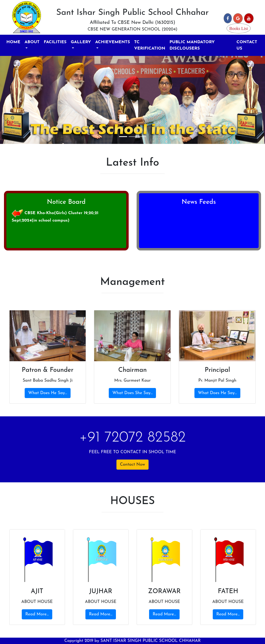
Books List (239, 28)
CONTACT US (247, 45)
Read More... (37, 614)
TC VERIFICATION (150, 45)
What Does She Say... (132, 393)
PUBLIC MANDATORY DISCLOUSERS (192, 45)
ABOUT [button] (32, 42)
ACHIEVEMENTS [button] (113, 42)
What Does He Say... (47, 393)
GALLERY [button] (81, 42)
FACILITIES (55, 42)
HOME (13, 42)
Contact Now (132, 465)
